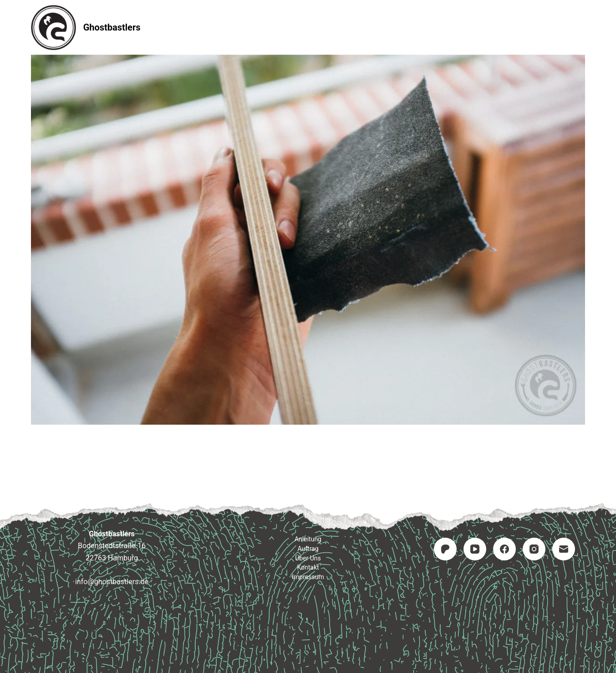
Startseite (190, 27)
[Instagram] (534, 549)
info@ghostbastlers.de (112, 582)
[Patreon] (445, 549)
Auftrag (308, 27)
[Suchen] (582, 28)
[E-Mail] (564, 549)
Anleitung (251, 27)
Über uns (308, 558)
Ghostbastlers (112, 27)
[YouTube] (475, 549)
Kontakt (363, 27)
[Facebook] (504, 549)
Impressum (424, 27)
